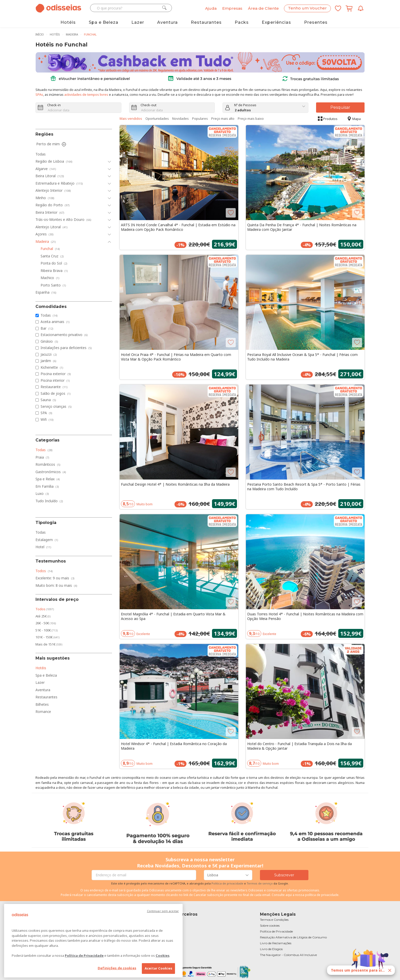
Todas (49, 315)
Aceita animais (55, 322)
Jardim (48, 361)
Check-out (148, 105)
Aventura (167, 22)
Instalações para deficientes (66, 348)
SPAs (39, 94)
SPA (46, 413)
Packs (242, 22)
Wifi (47, 419)
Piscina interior (55, 380)
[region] (93, 941)
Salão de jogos (56, 393)
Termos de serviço (260, 883)
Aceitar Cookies (158, 968)
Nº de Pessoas (245, 105)
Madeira (72, 34)
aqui (289, 895)
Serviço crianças (56, 406)
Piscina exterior (56, 374)
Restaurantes (206, 22)
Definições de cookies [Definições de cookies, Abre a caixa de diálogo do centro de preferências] (117, 968)
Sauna (48, 400)
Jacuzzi (49, 354)
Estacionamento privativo (64, 335)
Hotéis (68, 22)
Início (40, 34)
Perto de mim (52, 144)
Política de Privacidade (84, 955)
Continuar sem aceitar (163, 911)
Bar (47, 328)
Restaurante (54, 387)
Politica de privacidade (228, 883)
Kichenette (52, 367)
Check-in (54, 105)
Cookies (162, 955)
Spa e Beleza (104, 22)
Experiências (276, 22)
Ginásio (49, 341)
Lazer (138, 22)
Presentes (316, 22)
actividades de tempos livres (86, 94)
